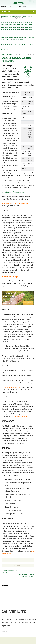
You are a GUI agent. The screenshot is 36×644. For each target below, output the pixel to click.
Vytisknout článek (18, 560)
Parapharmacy (5, 16)
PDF (32, 54)
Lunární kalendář (16, 16)
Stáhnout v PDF (18, 565)
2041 (24, 16)
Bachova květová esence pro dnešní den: (15, 203)
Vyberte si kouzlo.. (21, 416)
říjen (29, 16)
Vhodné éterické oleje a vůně (11, 387)
